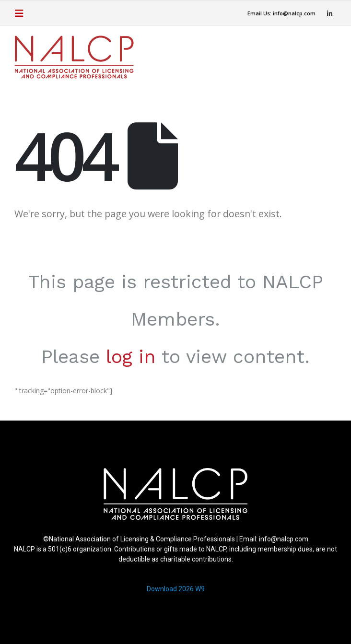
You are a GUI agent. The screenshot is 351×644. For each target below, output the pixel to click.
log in (131, 357)
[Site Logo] (74, 57)
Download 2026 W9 (176, 589)
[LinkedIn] (329, 13)
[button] (22, 13)
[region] (175, 535)
